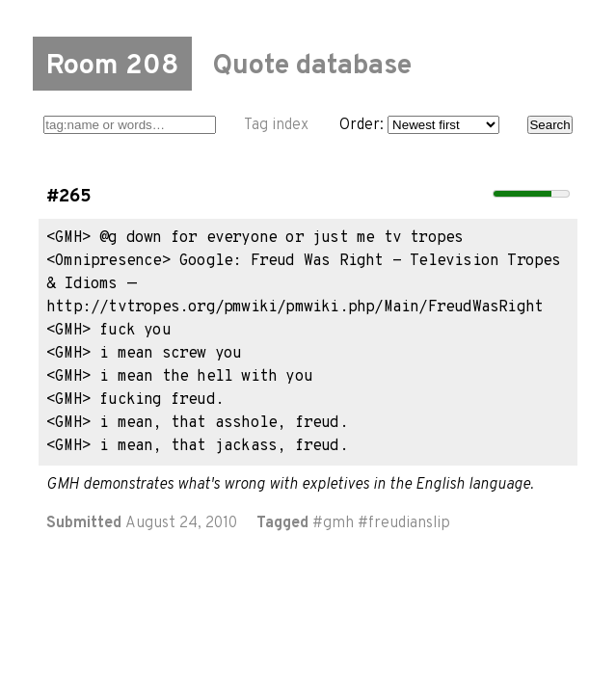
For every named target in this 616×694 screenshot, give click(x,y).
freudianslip (409, 523)
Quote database (312, 67)
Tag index (276, 125)
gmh (338, 523)
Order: (419, 125)
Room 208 (112, 67)
